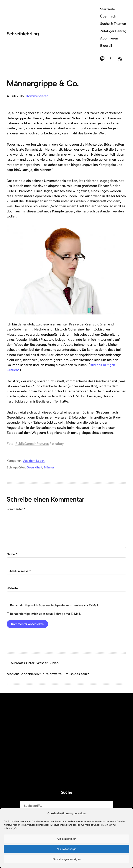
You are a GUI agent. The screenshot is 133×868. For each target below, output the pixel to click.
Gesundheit (34, 467)
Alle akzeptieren (66, 839)
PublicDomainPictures (32, 444)
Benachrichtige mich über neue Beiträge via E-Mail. (45, 614)
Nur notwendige (66, 849)
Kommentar (16, 509)
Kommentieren (37, 96)
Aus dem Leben (34, 461)
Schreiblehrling (23, 34)
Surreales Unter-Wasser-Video (35, 663)
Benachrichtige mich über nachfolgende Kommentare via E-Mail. (54, 605)
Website (12, 588)
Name (12, 554)
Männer (49, 467)
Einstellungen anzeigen (66, 859)
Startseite (107, 9)
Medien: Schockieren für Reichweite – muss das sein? (48, 674)
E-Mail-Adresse (19, 571)
